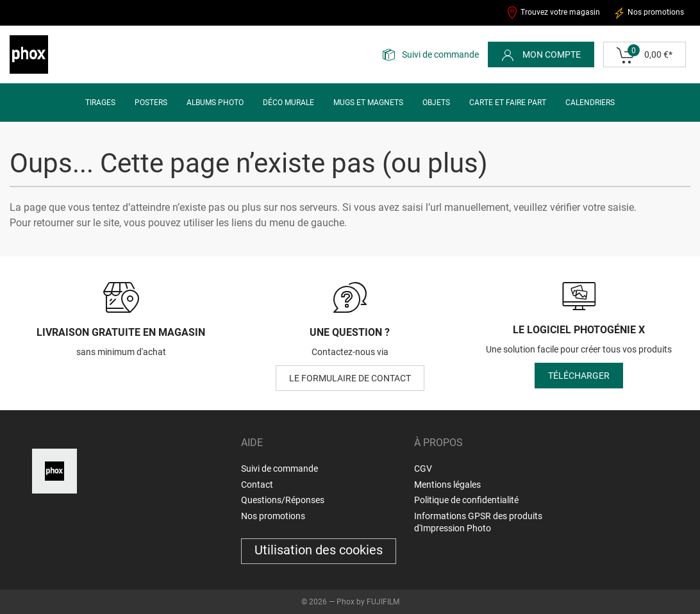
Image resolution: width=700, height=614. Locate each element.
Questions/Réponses (283, 500)
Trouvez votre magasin (553, 13)
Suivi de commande (440, 54)
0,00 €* (645, 55)
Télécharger (579, 376)
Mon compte (541, 55)
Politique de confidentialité (466, 500)
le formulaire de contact (350, 378)
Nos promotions (648, 13)
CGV (423, 469)
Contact (257, 485)
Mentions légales (447, 485)
